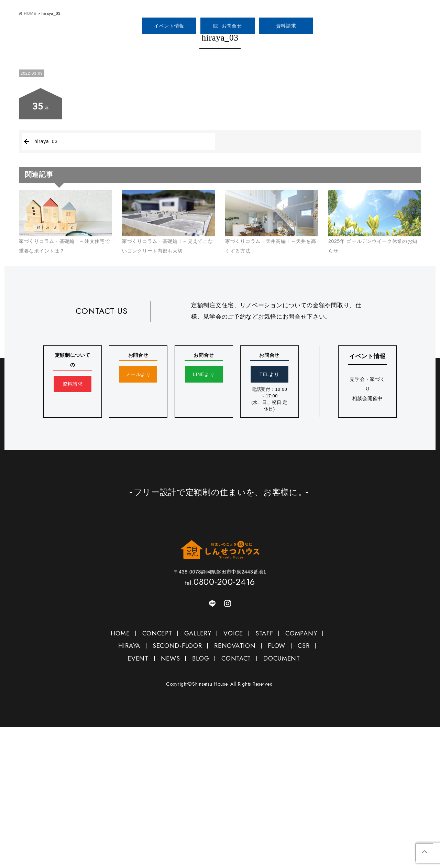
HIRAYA (129, 646)
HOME (150, 44)
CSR (304, 646)
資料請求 (286, 26)
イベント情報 (169, 26)
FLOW (277, 646)
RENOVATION (235, 646)
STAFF (306, 44)
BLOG (201, 658)
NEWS (170, 658)
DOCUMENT (282, 658)
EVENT (138, 658)
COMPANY (340, 44)
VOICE (271, 44)
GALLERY (231, 44)
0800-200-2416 (358, 23)
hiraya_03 (46, 141)
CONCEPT (191, 44)
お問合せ (228, 26)
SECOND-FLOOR (177, 646)
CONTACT (236, 658)
